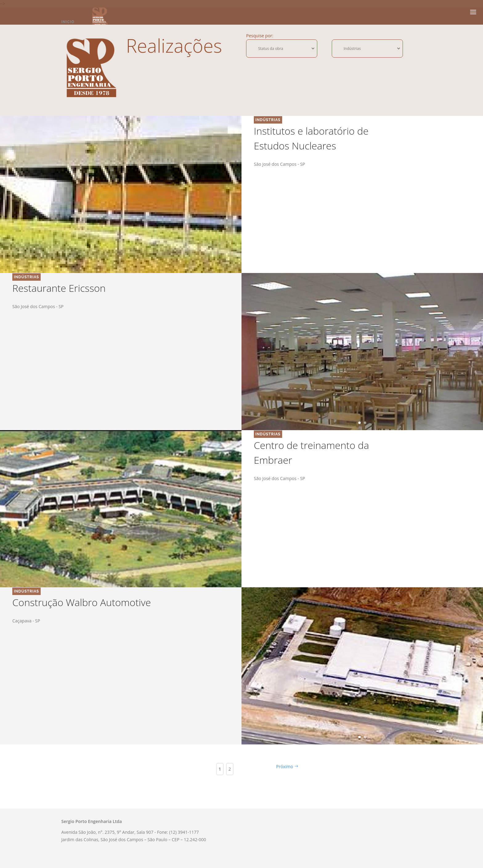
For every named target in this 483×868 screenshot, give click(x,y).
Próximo (287, 766)
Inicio (68, 22)
